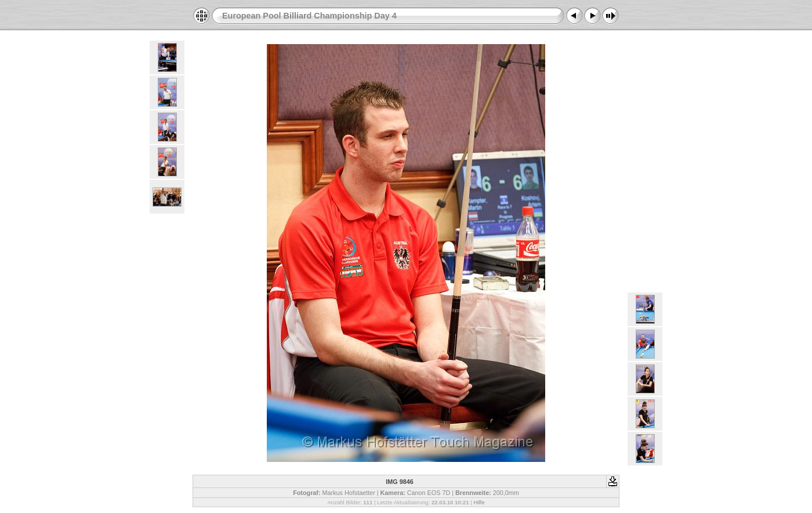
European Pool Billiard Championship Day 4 (309, 16)
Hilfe (479, 502)
